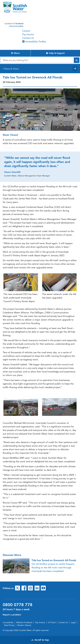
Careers (26, 31)
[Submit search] (77, 60)
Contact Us (28, 38)
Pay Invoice (28, 34)
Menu (15, 53)
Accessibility (8, 622)
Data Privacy (9, 625)
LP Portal (52, 622)
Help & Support (55, 53)
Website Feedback (24, 622)
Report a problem (12, 615)
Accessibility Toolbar (34, 41)
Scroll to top (40, 640)
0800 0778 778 (18, 605)
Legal (73, 622)
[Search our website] (37, 60)
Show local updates (16, 26)
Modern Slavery (24, 625)
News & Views (12, 69)
